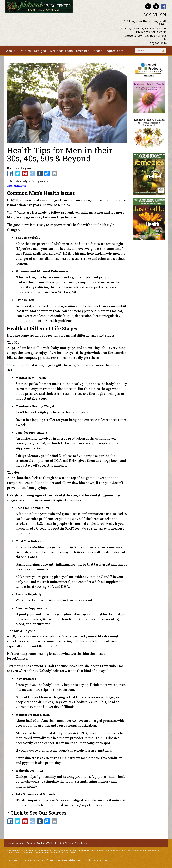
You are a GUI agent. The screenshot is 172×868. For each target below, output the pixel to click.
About (10, 51)
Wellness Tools (61, 51)
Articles (25, 51)
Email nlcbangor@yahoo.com (148, 6)
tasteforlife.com (16, 186)
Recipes (40, 51)
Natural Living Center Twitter (156, 6)
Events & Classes (89, 51)
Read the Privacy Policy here (96, 860)
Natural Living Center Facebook (164, 6)
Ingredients (115, 51)
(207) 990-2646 (157, 43)
